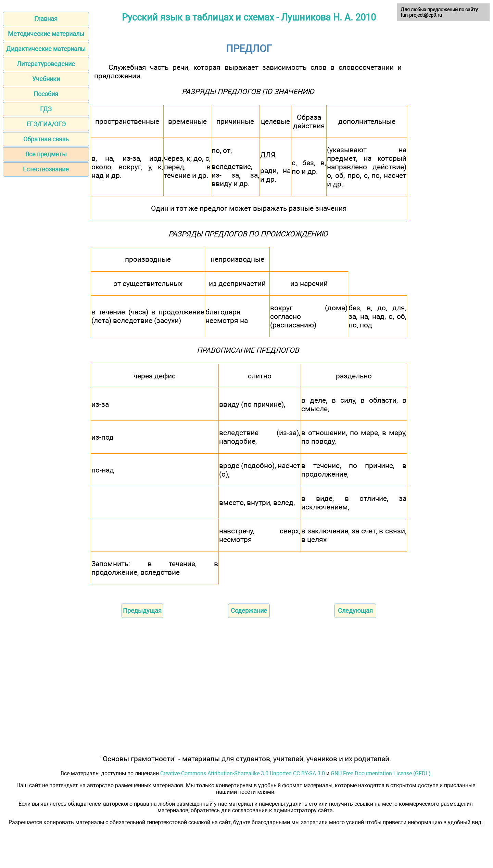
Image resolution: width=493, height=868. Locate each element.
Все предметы (46, 154)
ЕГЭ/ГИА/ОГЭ (46, 124)
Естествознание (46, 169)
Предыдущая (142, 611)
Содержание (249, 611)
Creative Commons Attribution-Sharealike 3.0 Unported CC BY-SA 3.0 (243, 773)
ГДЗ (46, 109)
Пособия (46, 94)
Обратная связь (46, 139)
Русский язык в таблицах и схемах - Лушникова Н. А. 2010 (249, 17)
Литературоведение (46, 64)
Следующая (355, 611)
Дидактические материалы (46, 49)
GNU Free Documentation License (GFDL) (381, 773)
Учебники (46, 79)
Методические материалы (46, 34)
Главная (46, 19)
